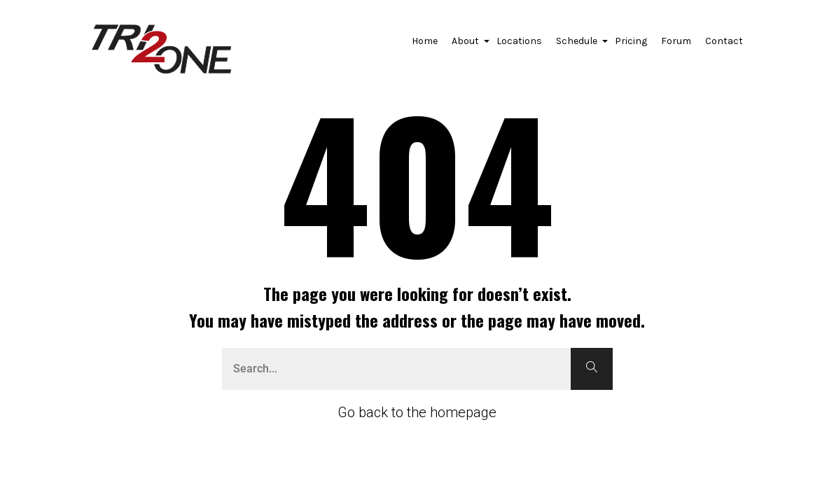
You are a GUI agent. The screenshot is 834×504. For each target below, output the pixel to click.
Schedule (578, 45)
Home (425, 41)
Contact (724, 41)
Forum (676, 41)
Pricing (631, 41)
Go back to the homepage (417, 412)
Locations (519, 41)
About (467, 45)
